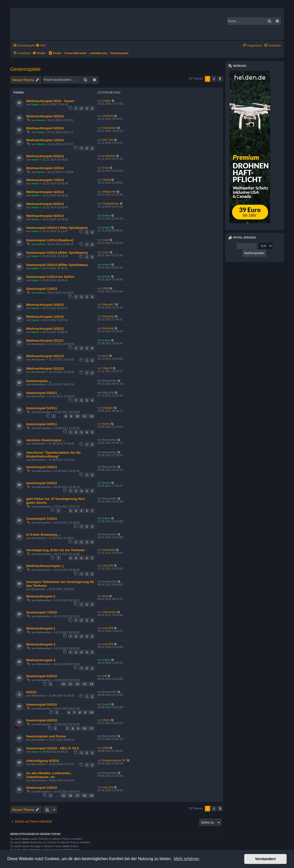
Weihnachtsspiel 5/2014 (45, 128)
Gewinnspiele (25, 69)
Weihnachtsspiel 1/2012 (45, 317)
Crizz (106, 168)
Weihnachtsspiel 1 (41, 628)
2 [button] (214, 79)
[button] (220, 79)
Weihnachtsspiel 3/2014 (45, 116)
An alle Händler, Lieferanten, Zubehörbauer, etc (49, 775)
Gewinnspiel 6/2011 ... (43, 393)
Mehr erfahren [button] (186, 859)
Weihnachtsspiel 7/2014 (45, 180)
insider (107, 101)
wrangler (108, 408)
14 (92, 684)
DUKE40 (108, 116)
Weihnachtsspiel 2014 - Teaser (50, 101)
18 (84, 795)
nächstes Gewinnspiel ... (46, 440)
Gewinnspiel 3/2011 (42, 467)
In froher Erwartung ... (44, 535)
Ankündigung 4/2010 (43, 761)
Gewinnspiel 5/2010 (42, 705)
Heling (107, 180)
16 (70, 795)
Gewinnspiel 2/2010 (42, 788)
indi (105, 676)
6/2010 (31, 692)
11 (84, 416)
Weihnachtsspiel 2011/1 (45, 341)
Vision (106, 720)
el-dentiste (109, 156)
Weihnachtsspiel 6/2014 (45, 156)
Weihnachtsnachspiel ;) (45, 566)
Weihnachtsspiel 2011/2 (45, 368)
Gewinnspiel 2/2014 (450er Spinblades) (57, 253)
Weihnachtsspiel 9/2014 (45, 216)
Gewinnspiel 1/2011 (42, 519)
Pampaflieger (111, 203)
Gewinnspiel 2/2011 (42, 483)
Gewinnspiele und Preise (46, 736)
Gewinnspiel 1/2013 (42, 289)
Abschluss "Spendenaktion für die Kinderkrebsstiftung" (53, 454)
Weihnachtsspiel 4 (41, 660)
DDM (106, 288)
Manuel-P (109, 304)
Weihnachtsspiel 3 (41, 644)
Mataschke (109, 192)
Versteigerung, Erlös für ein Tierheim (55, 550)
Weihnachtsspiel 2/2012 (45, 329)
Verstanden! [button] (266, 859)
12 (92, 416)
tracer (35, 104)
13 (84, 684)
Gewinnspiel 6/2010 (42, 676)
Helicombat (110, 128)
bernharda (109, 550)
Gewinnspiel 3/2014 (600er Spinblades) (57, 265)
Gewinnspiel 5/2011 (42, 408)
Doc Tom (108, 140)
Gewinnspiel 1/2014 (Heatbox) (50, 240)
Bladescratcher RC (114, 760)
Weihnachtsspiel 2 (41, 596)
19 (92, 795)
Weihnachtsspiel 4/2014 (45, 192)
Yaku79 (107, 368)
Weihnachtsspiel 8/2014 (45, 204)
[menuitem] (41, 45)
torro (105, 356)
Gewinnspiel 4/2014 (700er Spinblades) (57, 228)
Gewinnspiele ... (39, 381)
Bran (105, 596)
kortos (106, 424)
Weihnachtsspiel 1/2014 (45, 140)
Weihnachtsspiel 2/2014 (45, 168)
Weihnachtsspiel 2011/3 (45, 356)
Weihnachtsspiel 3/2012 (45, 305)
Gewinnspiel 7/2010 (42, 612)
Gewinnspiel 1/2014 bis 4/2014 (50, 277)
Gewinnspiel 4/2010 (42, 720)
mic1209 (108, 565)
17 (78, 795)
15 (63, 795)
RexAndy (108, 316)
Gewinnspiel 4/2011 (42, 424)
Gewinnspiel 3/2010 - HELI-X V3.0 (52, 748)
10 (78, 416)
